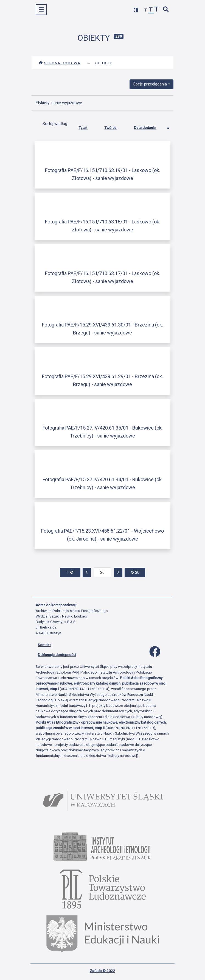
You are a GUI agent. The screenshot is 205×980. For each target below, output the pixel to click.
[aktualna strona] (103, 572)
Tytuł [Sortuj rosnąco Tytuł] (87, 126)
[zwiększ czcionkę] (156, 10)
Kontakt (44, 645)
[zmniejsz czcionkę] (146, 10)
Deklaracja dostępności (57, 655)
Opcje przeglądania (150, 84)
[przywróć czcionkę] (151, 10)
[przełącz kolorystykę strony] (136, 10)
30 (138, 572)
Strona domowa (60, 63)
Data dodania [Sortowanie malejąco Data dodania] (149, 126)
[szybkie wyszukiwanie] (166, 10)
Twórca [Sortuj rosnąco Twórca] (115, 126)
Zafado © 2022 (103, 971)
